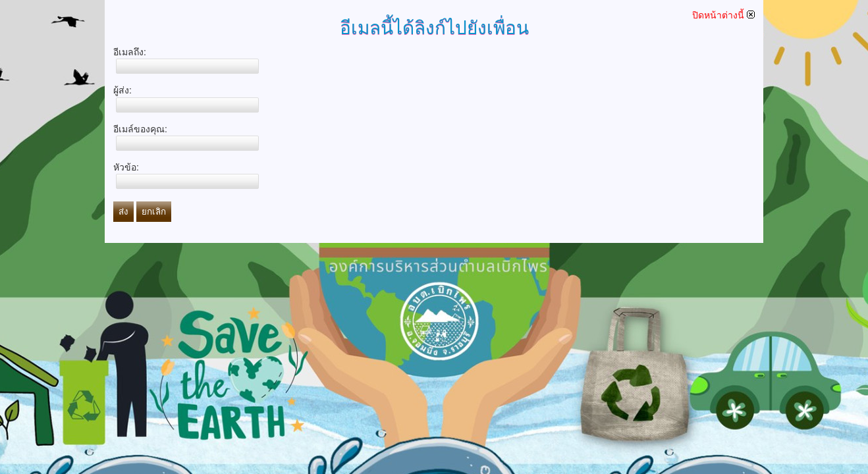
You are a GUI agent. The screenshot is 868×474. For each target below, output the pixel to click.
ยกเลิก (154, 212)
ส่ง (123, 212)
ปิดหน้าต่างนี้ (723, 15)
